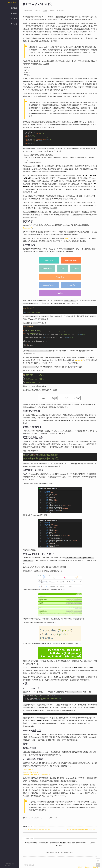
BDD (51, 817)
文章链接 (45, 11)
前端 (26, 817)
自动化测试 (36, 817)
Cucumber (27, 228)
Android (55, 817)
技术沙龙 (14, 19)
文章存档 (14, 13)
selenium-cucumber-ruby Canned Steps (37, 774)
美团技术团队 (13, 2)
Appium (42, 817)
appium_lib (79, 360)
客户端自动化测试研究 (37, 4)
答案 (67, 238)
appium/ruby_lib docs (31, 771)
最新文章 (14, 8)
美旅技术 (31, 817)
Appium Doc (29, 769)
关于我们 (14, 24)
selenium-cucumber (60, 363)
